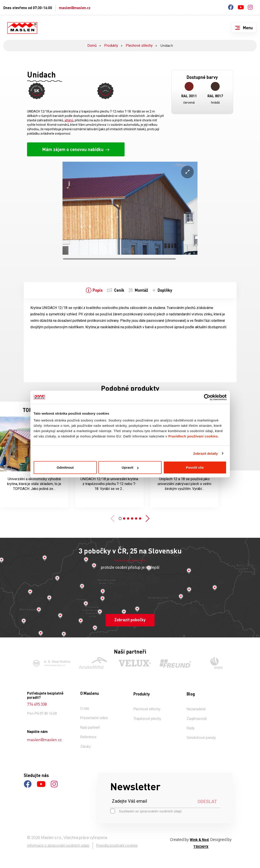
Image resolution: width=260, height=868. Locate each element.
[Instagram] (250, 8)
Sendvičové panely (201, 734)
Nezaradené (196, 706)
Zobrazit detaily (205, 453)
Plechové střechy (139, 46)
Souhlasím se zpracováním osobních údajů (146, 808)
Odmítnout (65, 467)
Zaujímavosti (197, 715)
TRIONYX (201, 844)
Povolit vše (195, 467)
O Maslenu (90, 690)
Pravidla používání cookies (117, 842)
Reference (88, 734)
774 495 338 (37, 701)
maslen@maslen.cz (75, 8)
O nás (85, 705)
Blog (191, 691)
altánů (69, 117)
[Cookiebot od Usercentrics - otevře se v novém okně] (207, 397)
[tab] (95, 287)
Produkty (111, 46)
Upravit (130, 467)
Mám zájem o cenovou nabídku (73, 146)
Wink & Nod (199, 836)
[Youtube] (241, 8)
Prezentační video (94, 715)
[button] (120, 515)
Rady (191, 725)
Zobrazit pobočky (130, 616)
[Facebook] (231, 8)
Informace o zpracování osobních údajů (58, 842)
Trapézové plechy (147, 715)
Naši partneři (90, 724)
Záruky (86, 743)
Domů (92, 46)
